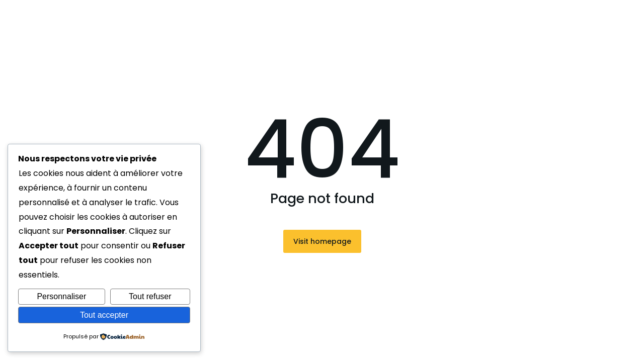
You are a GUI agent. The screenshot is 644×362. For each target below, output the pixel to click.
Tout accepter (104, 315)
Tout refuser (150, 296)
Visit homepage (322, 241)
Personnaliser (61, 296)
